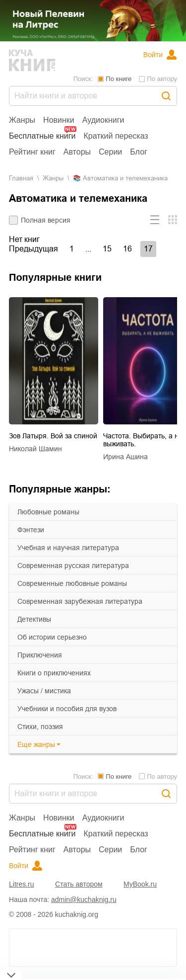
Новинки (59, 120)
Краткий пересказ (116, 136)
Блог (139, 152)
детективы (34, 619)
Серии (110, 152)
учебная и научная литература (68, 548)
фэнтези (31, 530)
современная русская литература (73, 566)
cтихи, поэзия (40, 727)
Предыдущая (33, 249)
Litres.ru (22, 884)
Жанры (22, 120)
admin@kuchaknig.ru (84, 899)
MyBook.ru (140, 884)
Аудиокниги (103, 120)
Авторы (77, 152)
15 (107, 249)
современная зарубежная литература (80, 601)
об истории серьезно (52, 637)
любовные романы (48, 512)
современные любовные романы (72, 583)
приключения (40, 655)
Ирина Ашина (125, 457)
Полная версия (46, 220)
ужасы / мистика (44, 691)
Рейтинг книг (32, 152)
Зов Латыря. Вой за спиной (53, 436)
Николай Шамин (35, 449)
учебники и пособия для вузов (67, 709)
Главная (21, 178)
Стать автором (79, 884)
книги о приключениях (54, 673)
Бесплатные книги (42, 136)
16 (127, 249)
